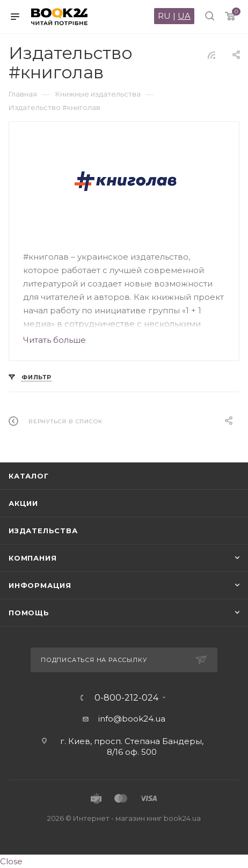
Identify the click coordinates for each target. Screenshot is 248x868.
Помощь (29, 613)
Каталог (29, 476)
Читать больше (54, 340)
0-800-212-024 (126, 698)
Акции (23, 503)
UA (184, 16)
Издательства (43, 531)
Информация (40, 585)
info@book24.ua (132, 719)
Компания (32, 558)
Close (11, 861)
